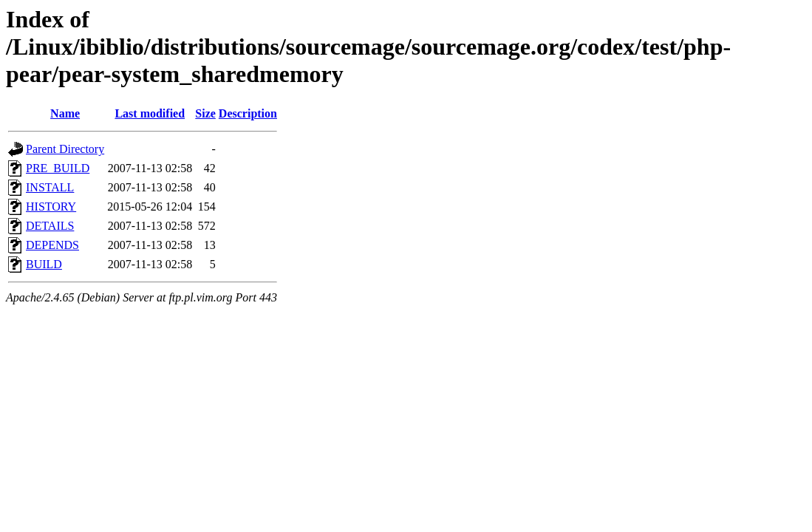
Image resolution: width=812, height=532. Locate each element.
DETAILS (50, 226)
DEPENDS (52, 245)
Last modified (150, 113)
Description (248, 113)
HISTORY (51, 207)
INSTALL (50, 187)
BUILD (44, 264)
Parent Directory (65, 149)
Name (65, 113)
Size (205, 113)
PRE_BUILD (58, 168)
